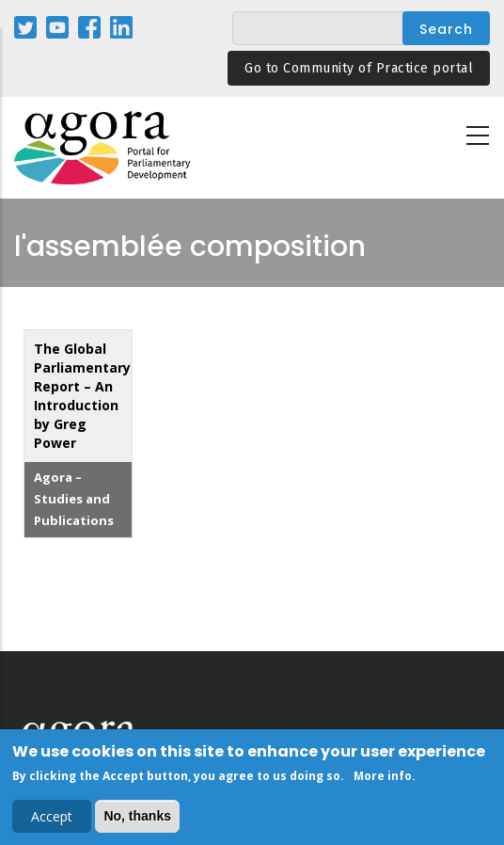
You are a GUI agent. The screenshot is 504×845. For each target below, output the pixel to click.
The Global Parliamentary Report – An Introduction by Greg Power (82, 396)
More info (383, 779)
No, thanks (137, 819)
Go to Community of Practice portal (359, 68)
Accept (52, 819)
